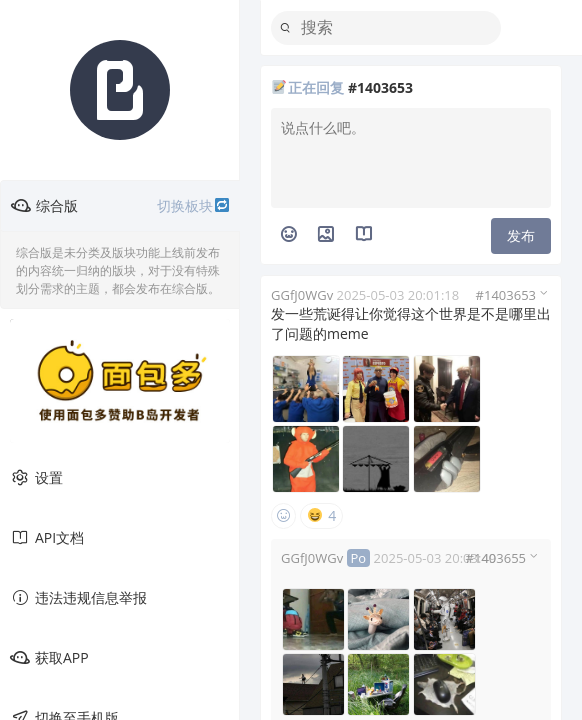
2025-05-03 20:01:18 (398, 295)
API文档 (47, 538)
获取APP (49, 658)
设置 (36, 478)
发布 (521, 235)
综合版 (120, 206)
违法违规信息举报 (78, 598)
